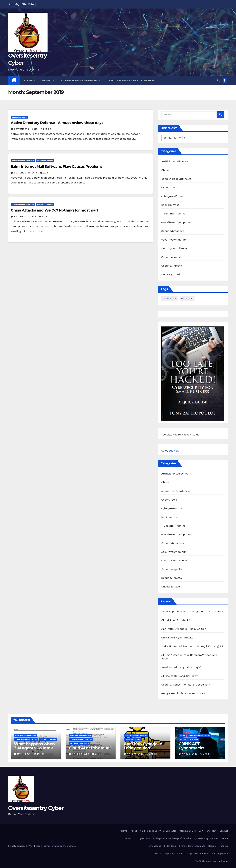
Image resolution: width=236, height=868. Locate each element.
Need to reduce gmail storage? (181, 667)
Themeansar (69, 846)
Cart (201, 831)
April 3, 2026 (190, 754)
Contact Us (130, 838)
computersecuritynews (23, 161)
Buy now (174, 451)
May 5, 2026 (24, 754)
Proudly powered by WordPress (25, 846)
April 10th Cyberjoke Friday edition (184, 629)
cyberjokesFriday (172, 196)
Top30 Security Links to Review (131, 81)
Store (29, 81)
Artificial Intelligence (175, 161)
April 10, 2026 (136, 754)
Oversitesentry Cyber (36, 808)
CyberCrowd (169, 187)
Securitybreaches (173, 231)
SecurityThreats (20, 117)
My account (155, 846)
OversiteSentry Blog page (192, 846)
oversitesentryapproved (177, 222)
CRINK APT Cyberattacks (177, 638)
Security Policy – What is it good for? (186, 685)
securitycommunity (174, 240)
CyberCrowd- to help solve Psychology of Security (165, 838)
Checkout (211, 831)
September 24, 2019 (26, 129)
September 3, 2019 (25, 217)
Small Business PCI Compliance (211, 853)
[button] (219, 80)
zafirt (46, 129)
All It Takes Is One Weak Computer (158, 831)
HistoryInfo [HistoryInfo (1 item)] (187, 298)
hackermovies (170, 205)
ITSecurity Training (173, 214)
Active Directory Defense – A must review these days (57, 123)
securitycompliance (174, 248)
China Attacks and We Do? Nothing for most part (54, 210)
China (165, 170)
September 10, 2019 (26, 173)
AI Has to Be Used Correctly (180, 676)
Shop (189, 853)
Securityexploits (172, 257)
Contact (224, 831)
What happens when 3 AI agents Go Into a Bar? (192, 611)
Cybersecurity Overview (80, 81)
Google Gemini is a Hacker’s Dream (184, 693)
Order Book (170, 846)
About (47, 81)
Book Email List (187, 831)
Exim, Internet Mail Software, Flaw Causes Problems (57, 167)
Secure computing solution (169, 853)
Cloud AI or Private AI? (176, 620)
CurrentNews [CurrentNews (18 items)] (170, 298)
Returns (212, 846)
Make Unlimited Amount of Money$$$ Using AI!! (192, 646)
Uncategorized (171, 274)
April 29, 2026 (81, 754)
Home (124, 831)
